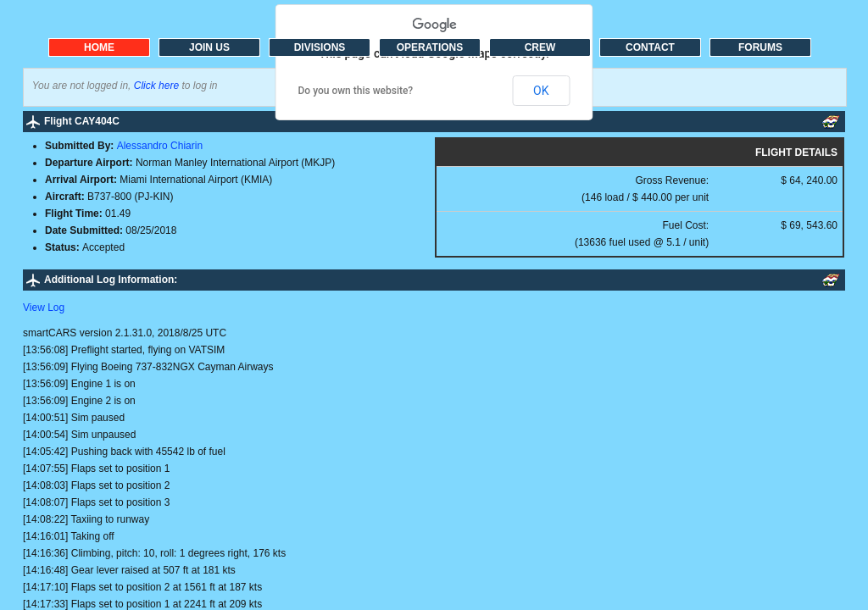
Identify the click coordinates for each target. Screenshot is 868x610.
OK (541, 91)
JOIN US (209, 47)
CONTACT (650, 47)
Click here (156, 86)
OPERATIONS (430, 47)
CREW (540, 47)
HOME (99, 47)
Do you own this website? (356, 91)
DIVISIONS (320, 47)
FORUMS (760, 47)
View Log (44, 308)
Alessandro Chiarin (160, 146)
